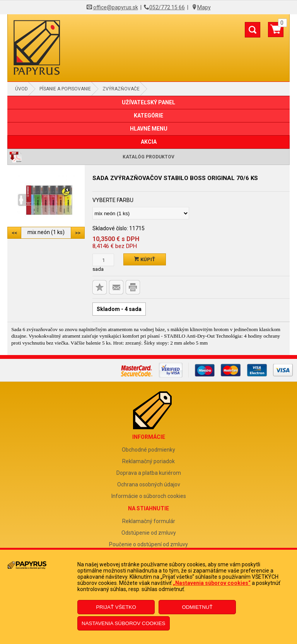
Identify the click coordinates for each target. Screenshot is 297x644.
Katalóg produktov (148, 157)
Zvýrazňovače (121, 89)
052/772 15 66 (167, 7)
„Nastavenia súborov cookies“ (212, 583)
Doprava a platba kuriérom (149, 473)
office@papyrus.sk (116, 7)
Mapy (204, 7)
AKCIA (149, 142)
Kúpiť (145, 259)
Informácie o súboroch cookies (149, 496)
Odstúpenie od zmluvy (149, 533)
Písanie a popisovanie (65, 89)
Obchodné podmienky (148, 450)
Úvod (21, 89)
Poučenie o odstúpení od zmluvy (148, 544)
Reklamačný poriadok (148, 461)
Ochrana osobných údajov (149, 484)
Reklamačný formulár (149, 521)
